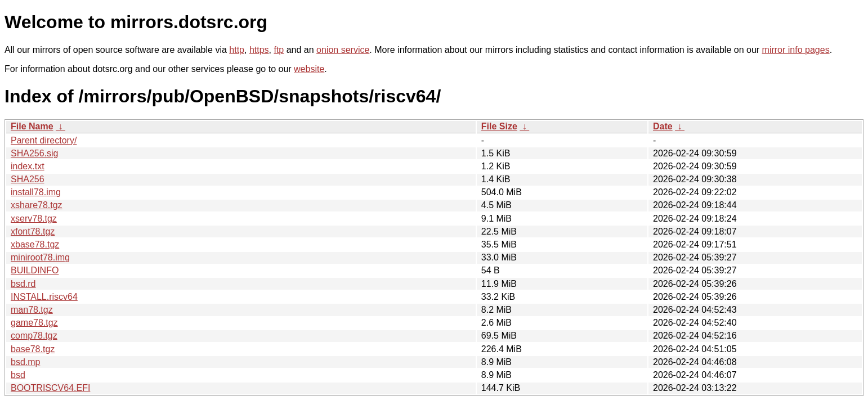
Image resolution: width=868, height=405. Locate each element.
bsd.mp (25, 362)
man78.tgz (32, 310)
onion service (343, 50)
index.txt (28, 166)
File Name (32, 126)
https (259, 50)
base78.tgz (33, 349)
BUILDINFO (35, 270)
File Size (499, 126)
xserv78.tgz (34, 219)
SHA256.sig (35, 153)
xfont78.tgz (33, 231)
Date (663, 126)
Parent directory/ (44, 140)
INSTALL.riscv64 (44, 297)
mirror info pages (796, 50)
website (309, 69)
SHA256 (28, 179)
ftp (279, 50)
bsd (18, 375)
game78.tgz (34, 323)
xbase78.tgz (35, 244)
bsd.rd (23, 284)
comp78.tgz (34, 336)
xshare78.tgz (37, 205)
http (237, 50)
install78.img (36, 192)
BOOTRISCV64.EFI (50, 388)
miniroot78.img (40, 257)
